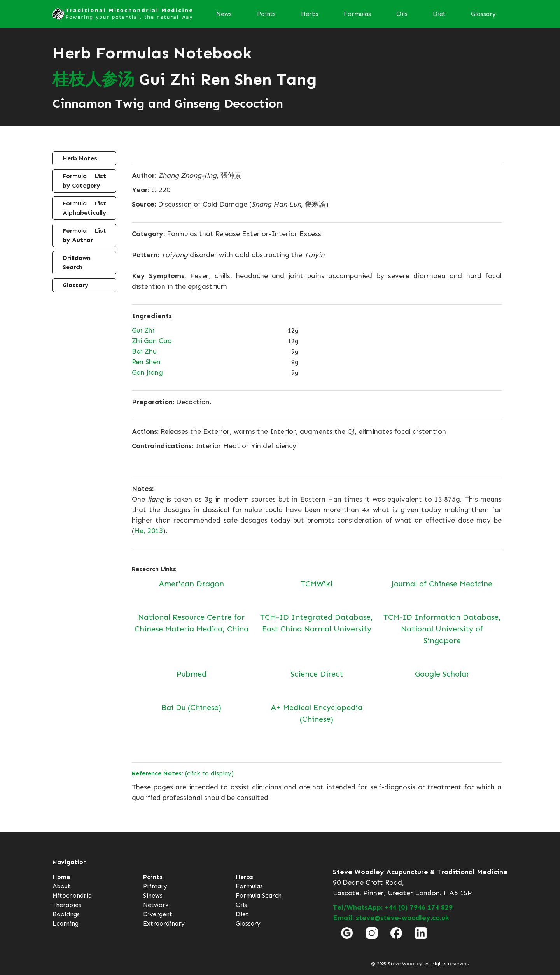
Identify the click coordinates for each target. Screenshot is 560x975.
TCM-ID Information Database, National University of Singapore (442, 629)
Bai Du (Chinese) (191, 707)
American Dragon (192, 584)
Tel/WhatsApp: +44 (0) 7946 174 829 (393, 907)
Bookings (66, 914)
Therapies (67, 905)
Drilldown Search (77, 262)
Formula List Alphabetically (84, 208)
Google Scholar (442, 674)
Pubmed (192, 674)
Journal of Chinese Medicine (442, 584)
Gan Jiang (147, 372)
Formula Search (259, 895)
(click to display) (183, 773)
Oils (402, 14)
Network (156, 905)
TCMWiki (317, 584)
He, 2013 (149, 531)
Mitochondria (72, 895)
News (224, 14)
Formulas (357, 14)
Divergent (158, 914)
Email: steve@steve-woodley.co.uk (391, 918)
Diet (439, 14)
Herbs (310, 14)
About (61, 886)
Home (61, 877)
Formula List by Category (84, 181)
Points (266, 14)
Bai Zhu (144, 351)
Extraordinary (164, 923)
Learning (66, 923)
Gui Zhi (143, 330)
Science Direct (317, 674)
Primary (155, 886)
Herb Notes (80, 158)
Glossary (483, 14)
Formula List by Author (84, 235)
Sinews (153, 895)
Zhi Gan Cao (152, 341)
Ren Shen (146, 362)
